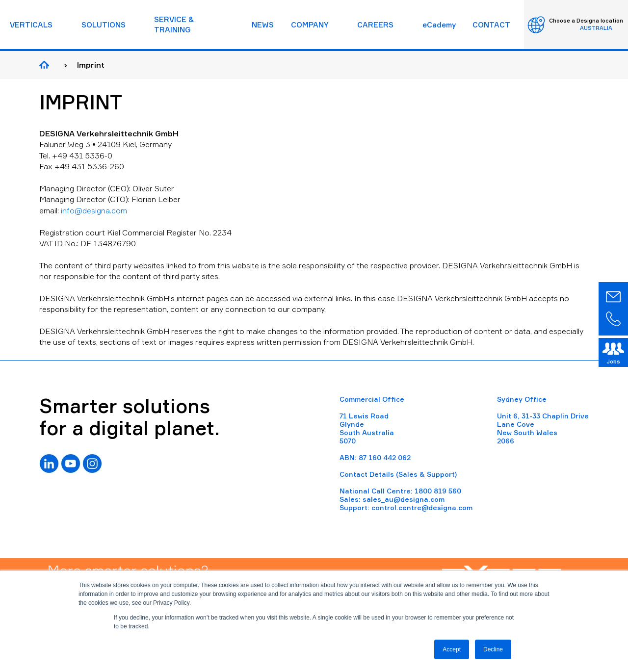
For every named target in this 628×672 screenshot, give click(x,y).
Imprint (91, 65)
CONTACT (491, 25)
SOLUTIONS (104, 25)
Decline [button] (493, 649)
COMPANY (310, 25)
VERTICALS (31, 25)
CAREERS (375, 25)
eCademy (439, 25)
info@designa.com (94, 210)
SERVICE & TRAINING (174, 25)
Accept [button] (452, 649)
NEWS (263, 25)
